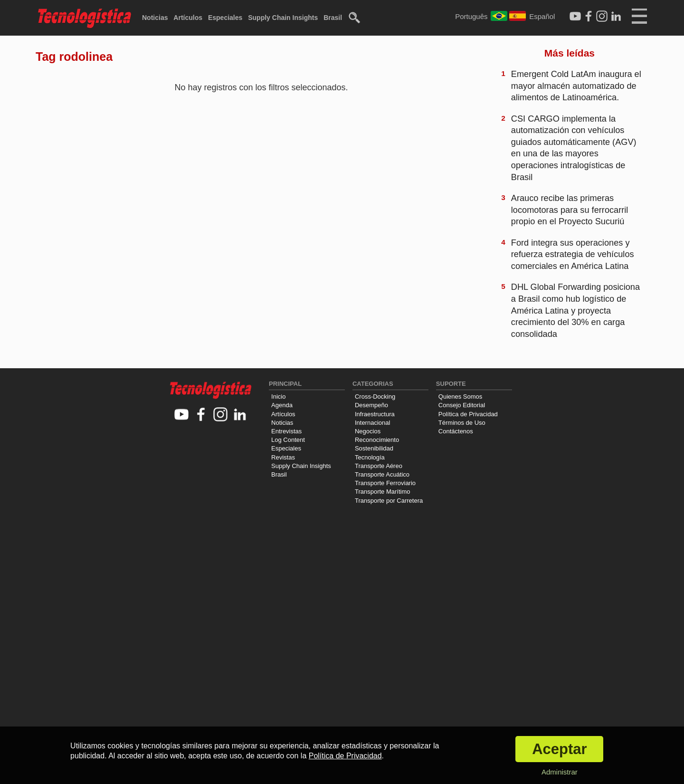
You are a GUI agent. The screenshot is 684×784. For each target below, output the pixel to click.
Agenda (282, 405)
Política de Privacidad (468, 414)
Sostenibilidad (374, 448)
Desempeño (371, 405)
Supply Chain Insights (283, 18)
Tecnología (370, 457)
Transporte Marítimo (383, 492)
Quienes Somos (461, 397)
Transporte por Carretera (389, 501)
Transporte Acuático (382, 474)
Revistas (283, 457)
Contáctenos (456, 431)
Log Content (288, 440)
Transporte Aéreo (379, 466)
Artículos (188, 18)
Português (471, 16)
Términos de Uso (462, 423)
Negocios (368, 431)
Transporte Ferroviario (385, 483)
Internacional (372, 423)
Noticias (155, 18)
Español (542, 16)
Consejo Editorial (462, 405)
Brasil (333, 18)
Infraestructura (375, 414)
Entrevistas (286, 431)
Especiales (225, 18)
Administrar (560, 772)
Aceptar (559, 749)
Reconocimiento (377, 440)
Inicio (278, 397)
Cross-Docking (375, 397)
